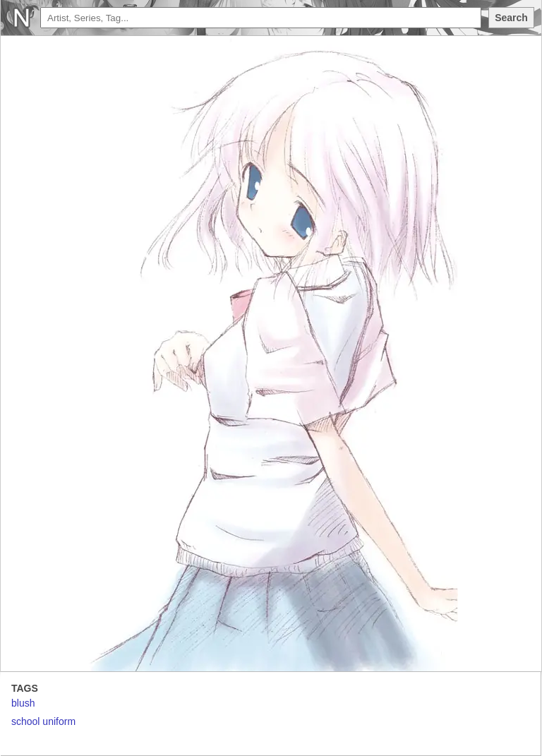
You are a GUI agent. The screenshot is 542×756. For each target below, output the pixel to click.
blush (23, 703)
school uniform (43, 721)
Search (511, 18)
